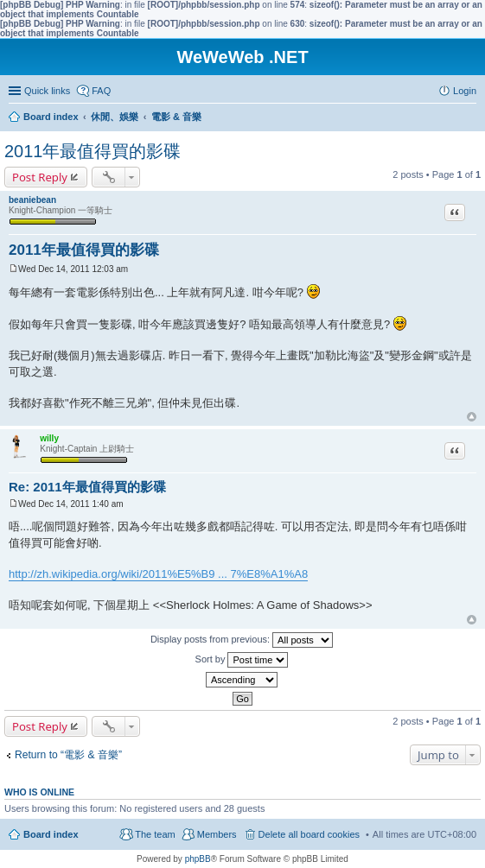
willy (49, 438)
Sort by (242, 660)
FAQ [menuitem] (101, 91)
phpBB (198, 859)
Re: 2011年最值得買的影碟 (87, 487)
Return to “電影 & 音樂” (68, 755)
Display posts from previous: (242, 640)
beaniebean (32, 200)
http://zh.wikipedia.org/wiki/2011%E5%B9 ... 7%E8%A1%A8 (158, 574)
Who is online (39, 792)
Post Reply (40, 177)
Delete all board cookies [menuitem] (309, 834)
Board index (51, 834)
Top (472, 417)
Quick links (47, 91)
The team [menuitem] (155, 834)
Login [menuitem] (465, 91)
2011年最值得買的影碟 (93, 151)
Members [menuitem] (217, 834)
